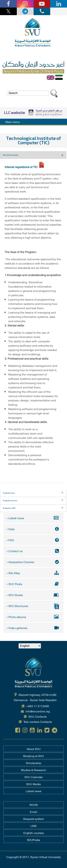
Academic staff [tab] (33, 508)
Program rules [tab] (33, 493)
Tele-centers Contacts (38, 722)
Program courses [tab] (33, 501)
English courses (34, 833)
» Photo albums (33, 617)
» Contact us (33, 551)
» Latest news (33, 518)
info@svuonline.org (38, 711)
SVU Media (33, 784)
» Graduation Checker (33, 562)
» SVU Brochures (33, 606)
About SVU (34, 749)
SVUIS (34, 805)
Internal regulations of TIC (21, 167)
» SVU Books (33, 595)
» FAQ (33, 540)
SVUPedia (33, 840)
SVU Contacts (38, 716)
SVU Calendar (34, 777)
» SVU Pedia (33, 584)
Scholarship (33, 763)
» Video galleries (33, 628)
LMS (33, 826)
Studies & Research (33, 770)
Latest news (33, 791)
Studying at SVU (33, 756)
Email (33, 812)
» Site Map (33, 573)
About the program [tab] (33, 155)
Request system (34, 819)
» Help (33, 529)
